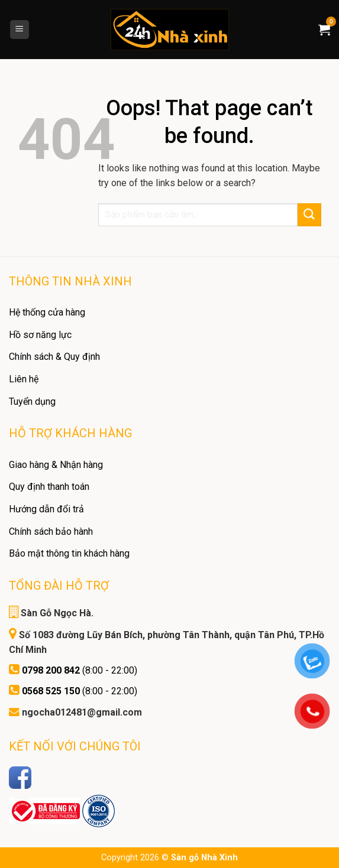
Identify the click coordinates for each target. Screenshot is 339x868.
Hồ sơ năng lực (40, 335)
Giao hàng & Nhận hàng (56, 465)
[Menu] (20, 30)
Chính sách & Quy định (54, 357)
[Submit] (309, 215)
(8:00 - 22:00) (80, 670)
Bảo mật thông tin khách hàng (69, 553)
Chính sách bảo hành (51, 531)
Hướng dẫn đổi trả (46, 509)
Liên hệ (24, 379)
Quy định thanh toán (49, 487)
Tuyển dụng (32, 402)
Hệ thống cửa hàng (47, 312)
